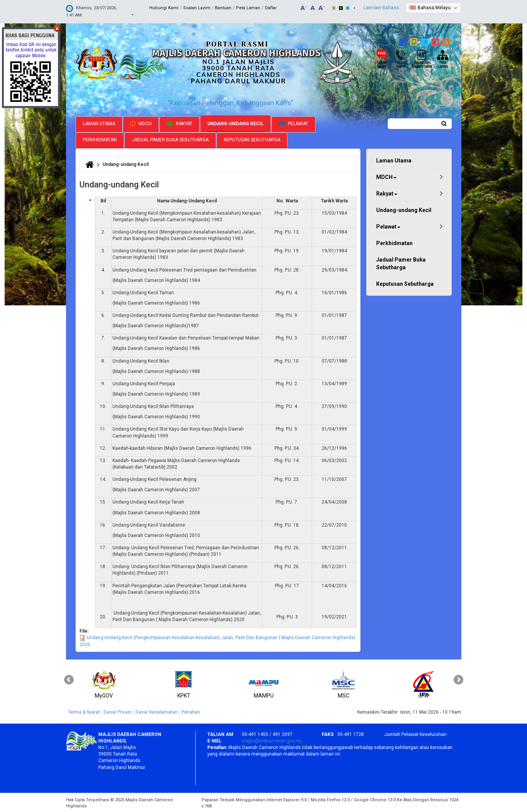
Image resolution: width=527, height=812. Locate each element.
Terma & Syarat (84, 711)
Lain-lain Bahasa (381, 8)
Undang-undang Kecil (235, 123)
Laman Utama (99, 123)
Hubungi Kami (164, 8)
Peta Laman (248, 8)
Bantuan (223, 8)
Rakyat (179, 123)
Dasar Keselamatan (157, 711)
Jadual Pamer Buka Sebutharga (170, 139)
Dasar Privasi (118, 711)
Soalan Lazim (197, 8)
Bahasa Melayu (434, 8)
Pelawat (293, 123)
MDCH (141, 123)
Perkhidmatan (100, 139)
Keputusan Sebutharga (252, 139)
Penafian (191, 711)
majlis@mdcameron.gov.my (272, 740)
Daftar (271, 8)
